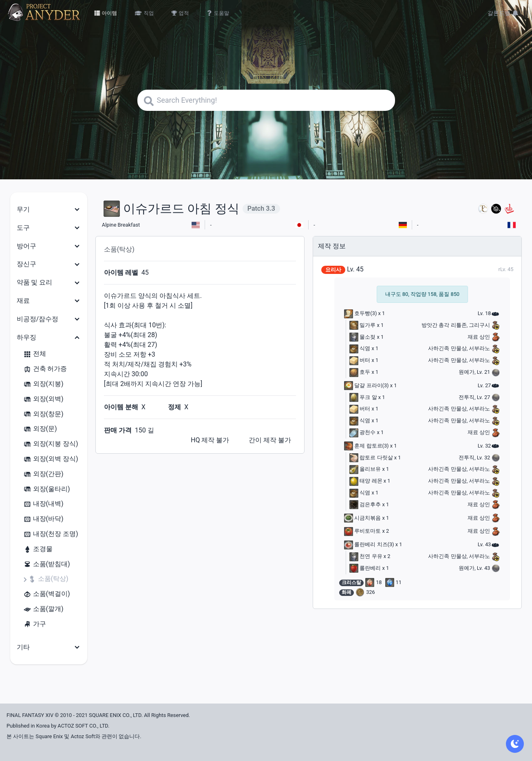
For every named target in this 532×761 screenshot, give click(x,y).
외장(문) (40, 429)
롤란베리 (365, 568)
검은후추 (365, 504)
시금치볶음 (362, 518)
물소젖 (362, 337)
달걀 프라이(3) (366, 385)
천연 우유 (366, 556)
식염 (360, 348)
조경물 (38, 549)
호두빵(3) (360, 313)
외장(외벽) (43, 399)
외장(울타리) (47, 489)
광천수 (362, 432)
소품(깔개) (43, 609)
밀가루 (362, 325)
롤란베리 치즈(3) (369, 544)
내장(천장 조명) (51, 534)
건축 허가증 (45, 369)
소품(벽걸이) (47, 594)
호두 (360, 372)
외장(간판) (43, 474)
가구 (35, 624)
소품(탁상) (48, 579)
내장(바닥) (43, 519)
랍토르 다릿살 (371, 458)
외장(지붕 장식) (51, 444)
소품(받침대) (47, 564)
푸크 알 (363, 397)
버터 (360, 360)
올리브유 (365, 469)
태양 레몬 (366, 481)
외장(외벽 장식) (51, 459)
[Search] (266, 100)
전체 (35, 354)
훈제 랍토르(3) (366, 446)
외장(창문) (43, 414)
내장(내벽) (43, 504)
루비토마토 (362, 531)
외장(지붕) (43, 384)
